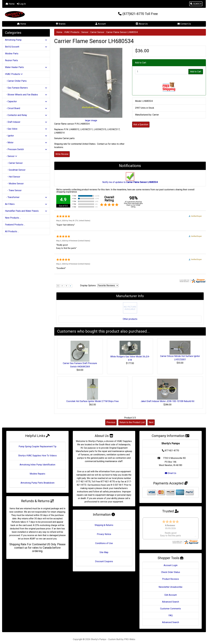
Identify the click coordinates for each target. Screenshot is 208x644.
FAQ (171, 613)
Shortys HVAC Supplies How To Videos (37, 456)
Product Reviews (170, 576)
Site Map (104, 552)
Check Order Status (171, 570)
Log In (21, 4)
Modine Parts (12, 54)
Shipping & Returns (104, 525)
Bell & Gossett (26, 47)
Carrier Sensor (97, 32)
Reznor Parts (11, 60)
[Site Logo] (36, 14)
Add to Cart (196, 72)
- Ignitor (26, 136)
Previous (111, 422)
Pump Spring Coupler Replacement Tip (38, 446)
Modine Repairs (37, 474)
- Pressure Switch (26, 149)
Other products (130, 319)
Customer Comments (170, 606)
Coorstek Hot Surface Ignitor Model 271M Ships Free (93, 401)
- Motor (26, 142)
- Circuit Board (26, 108)
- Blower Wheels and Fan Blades (26, 95)
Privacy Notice (104, 534)
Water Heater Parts (26, 67)
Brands (61, 24)
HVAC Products (72, 32)
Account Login (171, 563)
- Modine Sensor (14, 184)
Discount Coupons (104, 561)
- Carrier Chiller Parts (16, 81)
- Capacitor (26, 101)
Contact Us (184, 24)
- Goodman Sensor (15, 170)
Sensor (85, 32)
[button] (196, 4)
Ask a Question (141, 124)
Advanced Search (171, 599)
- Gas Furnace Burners (26, 88)
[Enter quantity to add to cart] (162, 72)
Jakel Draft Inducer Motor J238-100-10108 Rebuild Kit (167, 401)
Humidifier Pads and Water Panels (26, 211)
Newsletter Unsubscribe (170, 584)
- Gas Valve (26, 129)
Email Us (171, 473)
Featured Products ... (15, 225)
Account (101, 24)
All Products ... (12, 231)
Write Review (62, 154)
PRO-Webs (130, 637)
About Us (142, 24)
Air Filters (26, 204)
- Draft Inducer (26, 122)
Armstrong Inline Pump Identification (37, 465)
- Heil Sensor (13, 177)
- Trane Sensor (13, 190)
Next (151, 422)
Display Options (88, 285)
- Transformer (26, 197)
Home (10, 4)
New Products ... (13, 218)
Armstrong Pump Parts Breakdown (38, 483)
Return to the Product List (132, 422)
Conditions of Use (104, 543)
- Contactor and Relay (26, 115)
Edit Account (171, 592)
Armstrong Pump (26, 40)
